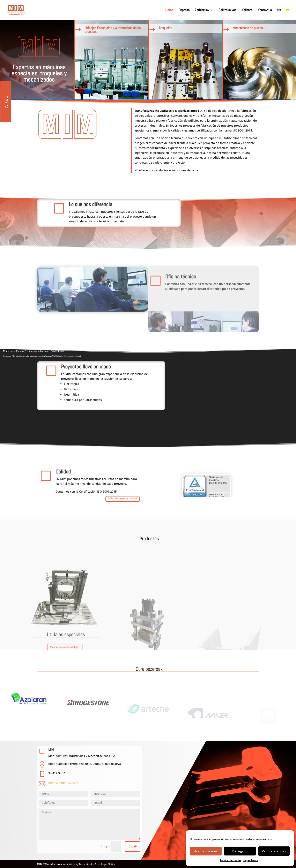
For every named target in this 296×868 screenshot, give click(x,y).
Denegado (240, 851)
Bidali (133, 846)
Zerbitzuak (202, 10)
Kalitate (247, 10)
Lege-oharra (251, 860)
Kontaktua (265, 10)
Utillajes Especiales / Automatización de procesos (104, 30)
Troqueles (157, 28)
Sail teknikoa (227, 10)
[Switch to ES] (288, 14)
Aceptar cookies (206, 851)
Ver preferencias (274, 851)
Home (169, 10)
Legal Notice (108, 864)
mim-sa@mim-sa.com (63, 783)
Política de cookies (231, 860)
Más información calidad (123, 496)
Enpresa (184, 10)
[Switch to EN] (279, 14)
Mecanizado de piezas (239, 28)
